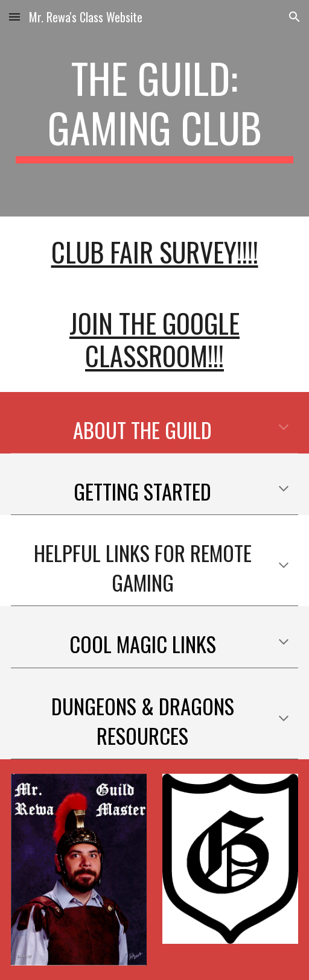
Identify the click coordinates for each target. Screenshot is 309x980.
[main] (155, 108)
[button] (14, 17)
